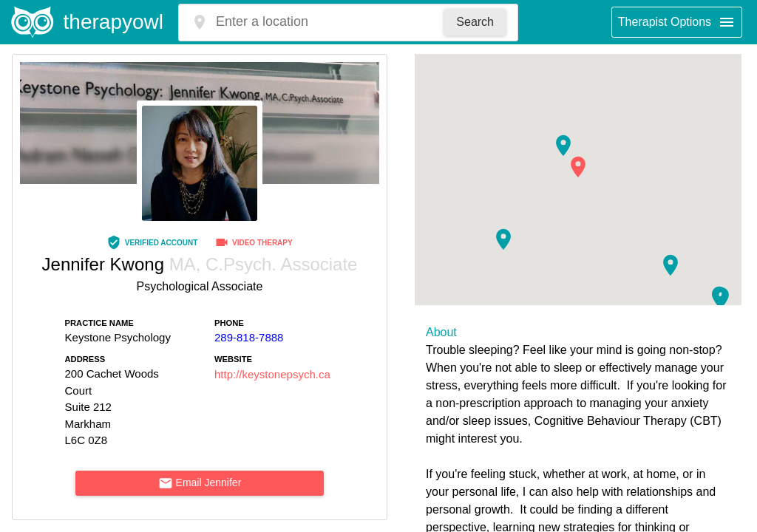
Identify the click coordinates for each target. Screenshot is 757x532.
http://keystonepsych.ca (272, 374)
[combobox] (323, 22)
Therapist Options (677, 22)
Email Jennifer (200, 483)
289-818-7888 (249, 337)
